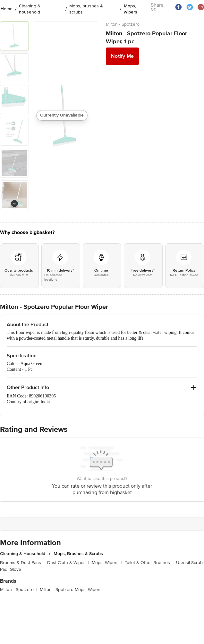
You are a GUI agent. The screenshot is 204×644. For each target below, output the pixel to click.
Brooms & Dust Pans (22, 563)
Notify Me (122, 56)
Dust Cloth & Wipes (68, 563)
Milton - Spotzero (123, 24)
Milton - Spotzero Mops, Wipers (71, 590)
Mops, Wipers (107, 563)
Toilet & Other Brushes (149, 563)
